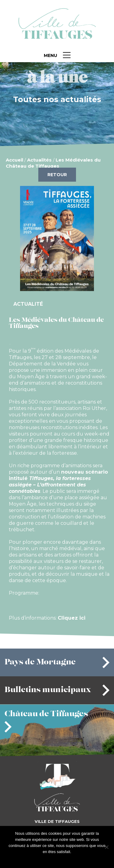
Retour (57, 175)
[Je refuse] (106, 847)
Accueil (14, 160)
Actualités (39, 160)
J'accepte (48, 860)
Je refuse (67, 860)
